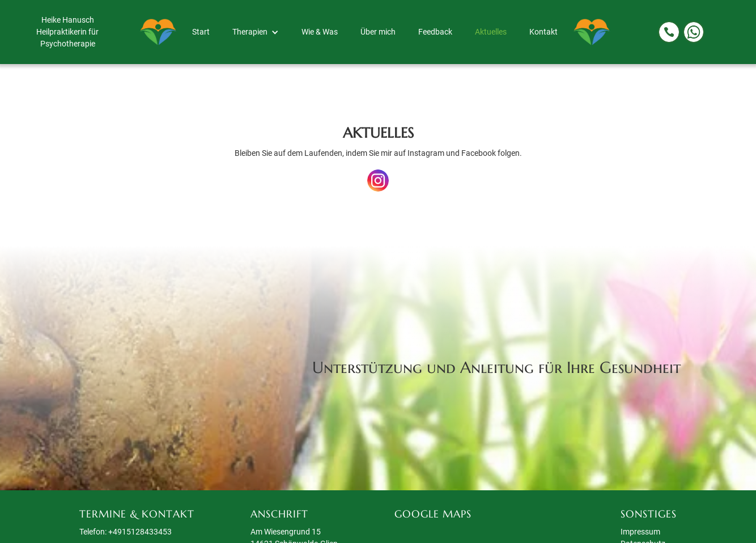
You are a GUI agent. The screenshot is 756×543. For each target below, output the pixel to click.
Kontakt (543, 32)
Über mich (378, 32)
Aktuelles (491, 32)
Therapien (250, 32)
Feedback (435, 32)
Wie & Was (320, 32)
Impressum (640, 532)
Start (201, 32)
